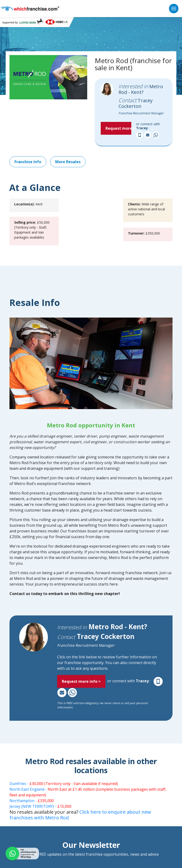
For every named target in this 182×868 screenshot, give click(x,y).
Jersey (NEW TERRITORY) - (40, 806)
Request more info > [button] (118, 128)
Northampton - (32, 801)
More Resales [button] (68, 162)
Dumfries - (64, 784)
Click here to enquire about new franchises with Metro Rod (80, 815)
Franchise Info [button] (28, 162)
